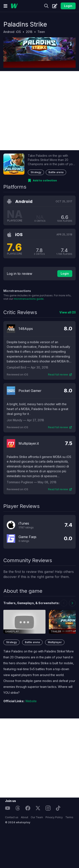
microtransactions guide (29, 299)
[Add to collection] (42, 181)
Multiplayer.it (29, 443)
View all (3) (68, 312)
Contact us (12, 817)
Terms (69, 817)
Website (31, 701)
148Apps (26, 329)
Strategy (36, 172)
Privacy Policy (54, 817)
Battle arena (56, 172)
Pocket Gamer (30, 391)
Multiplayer (55, 642)
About (25, 817)
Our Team (37, 817)
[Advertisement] (39, 111)
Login (68, 6)
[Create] (55, 6)
